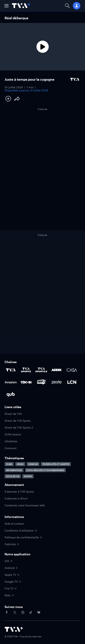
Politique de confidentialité (23, 537)
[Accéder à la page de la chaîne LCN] (72, 382)
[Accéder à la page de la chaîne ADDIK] (57, 370)
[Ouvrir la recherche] (67, 6)
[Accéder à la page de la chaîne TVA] (11, 370)
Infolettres (11, 441)
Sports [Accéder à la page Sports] (28, 476)
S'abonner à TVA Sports (19, 492)
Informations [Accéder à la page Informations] (14, 470)
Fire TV (11, 588)
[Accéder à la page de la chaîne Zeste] (57, 382)
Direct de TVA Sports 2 (19, 427)
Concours (11, 448)
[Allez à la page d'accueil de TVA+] (21, 6)
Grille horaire (13, 434)
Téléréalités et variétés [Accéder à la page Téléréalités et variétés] (56, 464)
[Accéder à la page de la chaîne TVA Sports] (26, 370)
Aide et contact (14, 524)
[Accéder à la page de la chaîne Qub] (11, 394)
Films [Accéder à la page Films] (9, 464)
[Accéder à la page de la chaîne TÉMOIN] (26, 382)
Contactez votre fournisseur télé (25, 505)
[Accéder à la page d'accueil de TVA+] (14, 629)
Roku (9, 595)
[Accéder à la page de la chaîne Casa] (72, 370)
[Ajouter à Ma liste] (8, 99)
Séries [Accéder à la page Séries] (20, 464)
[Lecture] (42, 47)
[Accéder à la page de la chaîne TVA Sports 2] (41, 370)
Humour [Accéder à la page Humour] (33, 464)
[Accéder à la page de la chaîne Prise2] (41, 382)
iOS (8, 561)
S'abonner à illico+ (16, 498)
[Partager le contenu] (17, 99)
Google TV (13, 582)
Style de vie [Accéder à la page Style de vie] (13, 476)
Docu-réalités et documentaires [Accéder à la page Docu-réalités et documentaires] (45, 470)
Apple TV (12, 575)
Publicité (12, 544)
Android (11, 568)
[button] (6, 6)
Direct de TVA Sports (18, 421)
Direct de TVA (13, 414)
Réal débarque (17, 18)
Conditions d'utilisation (21, 530)
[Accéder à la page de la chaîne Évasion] (11, 382)
